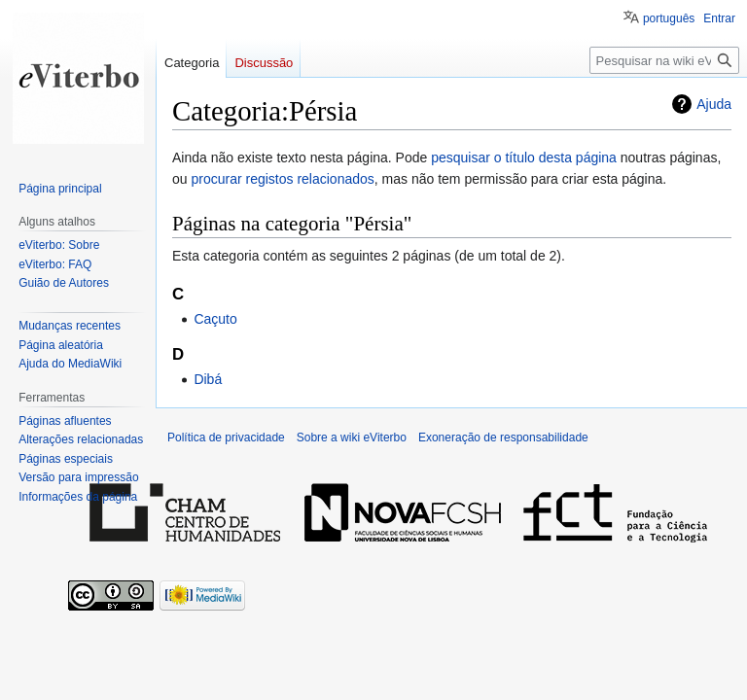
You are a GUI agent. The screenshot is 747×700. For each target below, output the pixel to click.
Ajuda (714, 104)
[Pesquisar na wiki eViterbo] (664, 60)
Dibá (208, 379)
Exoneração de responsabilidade (503, 437)
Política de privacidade (226, 437)
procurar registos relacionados (282, 179)
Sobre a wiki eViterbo (352, 437)
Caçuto (215, 319)
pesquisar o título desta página (524, 157)
